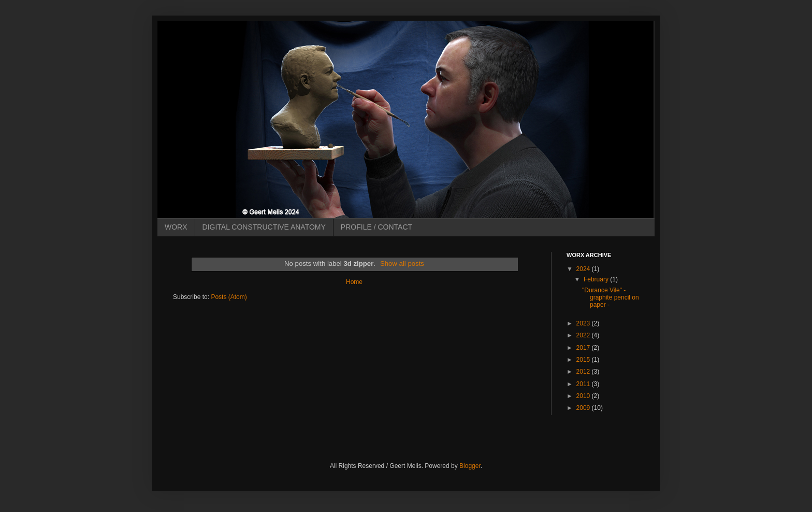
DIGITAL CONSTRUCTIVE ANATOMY (264, 227)
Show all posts (402, 264)
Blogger (470, 466)
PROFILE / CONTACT (376, 227)
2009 (584, 408)
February (597, 279)
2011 (584, 384)
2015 (584, 360)
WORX (176, 227)
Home (354, 282)
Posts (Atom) (229, 297)
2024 (584, 269)
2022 (584, 335)
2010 (584, 396)
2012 (584, 372)
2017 (584, 348)
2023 (584, 323)
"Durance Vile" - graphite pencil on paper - (611, 298)
